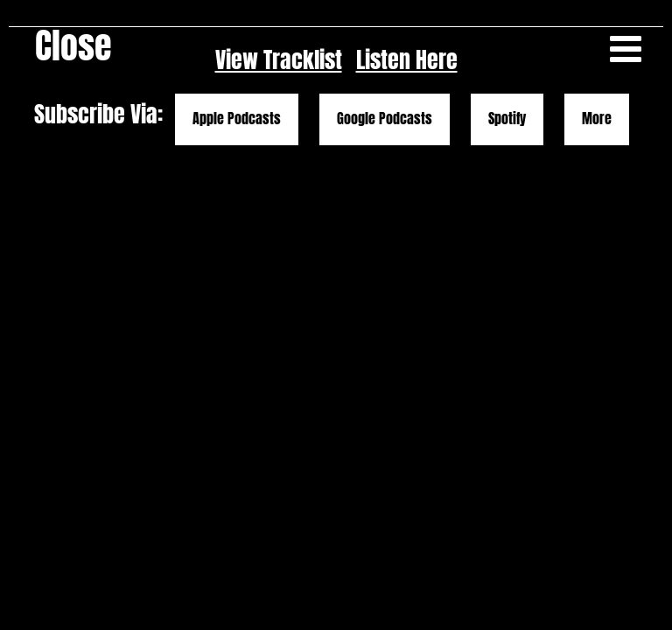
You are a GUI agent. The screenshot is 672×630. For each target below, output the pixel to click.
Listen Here (407, 60)
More (597, 119)
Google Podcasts (385, 119)
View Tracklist (279, 60)
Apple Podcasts (237, 119)
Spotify (507, 119)
